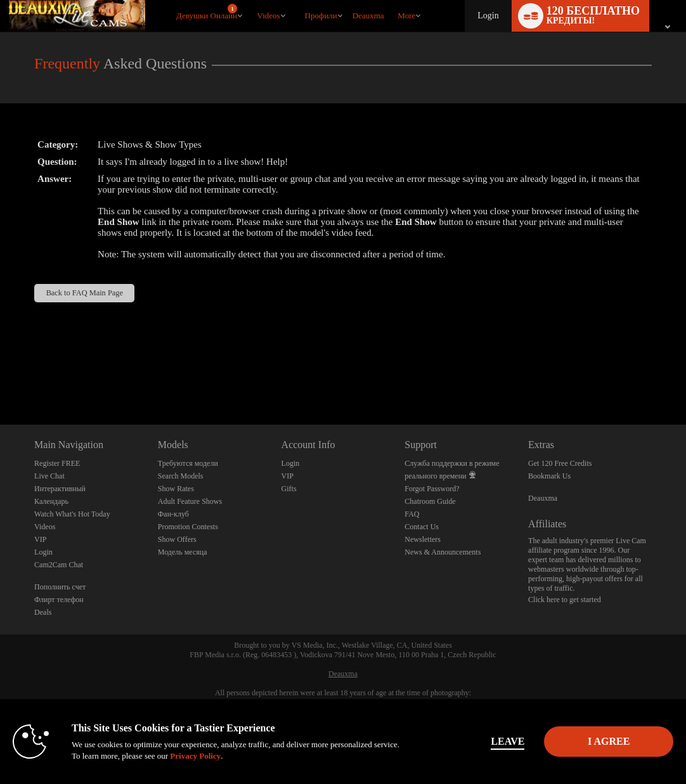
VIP (40, 539)
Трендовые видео (251, 0)
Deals (43, 612)
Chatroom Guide (430, 501)
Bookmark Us (549, 476)
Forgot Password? (432, 489)
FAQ (412, 514)
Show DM (0, 377)
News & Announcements (443, 552)
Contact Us (422, 527)
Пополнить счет (60, 587)
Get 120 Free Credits (560, 463)
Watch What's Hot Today (72, 514)
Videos (269, 16)
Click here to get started (565, 600)
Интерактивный (60, 489)
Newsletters (423, 539)
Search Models (181, 476)
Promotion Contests (188, 527)
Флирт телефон (59, 600)
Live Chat (49, 476)
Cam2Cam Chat (59, 565)
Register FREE (57, 463)
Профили (321, 16)
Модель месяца (183, 552)
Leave (487, 741)
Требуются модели (188, 463)
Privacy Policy (223, 756)
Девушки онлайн (207, 12)
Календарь (51, 501)
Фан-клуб (173, 514)
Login (488, 16)
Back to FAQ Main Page (85, 293)
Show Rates (176, 489)
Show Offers (177, 539)
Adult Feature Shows (190, 501)
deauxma (368, 16)
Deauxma (543, 498)
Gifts (289, 489)
